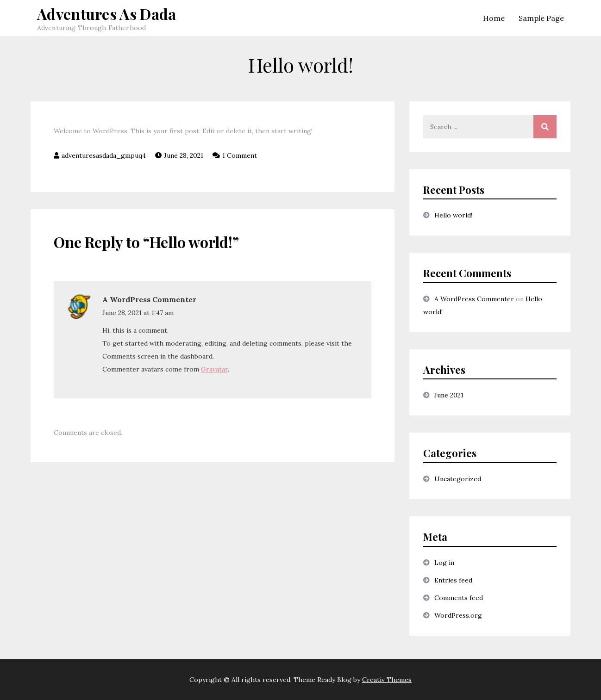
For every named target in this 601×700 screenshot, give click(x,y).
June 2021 (449, 395)
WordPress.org (458, 615)
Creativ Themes (387, 680)
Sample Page (541, 18)
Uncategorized (458, 479)
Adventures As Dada (107, 14)
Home (494, 18)
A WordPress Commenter (149, 299)
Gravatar (214, 369)
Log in (444, 563)
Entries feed (453, 580)
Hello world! (453, 215)
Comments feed (459, 598)
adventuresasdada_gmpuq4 (104, 155)
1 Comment (240, 155)
